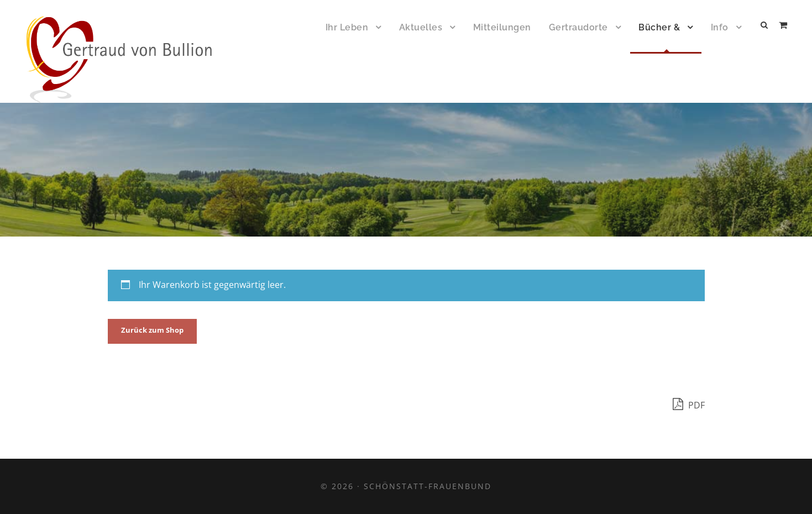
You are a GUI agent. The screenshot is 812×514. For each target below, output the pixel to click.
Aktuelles (421, 27)
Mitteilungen (502, 27)
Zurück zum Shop (152, 330)
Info (720, 27)
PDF (689, 404)
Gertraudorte (578, 27)
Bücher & (659, 27)
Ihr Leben (347, 27)
